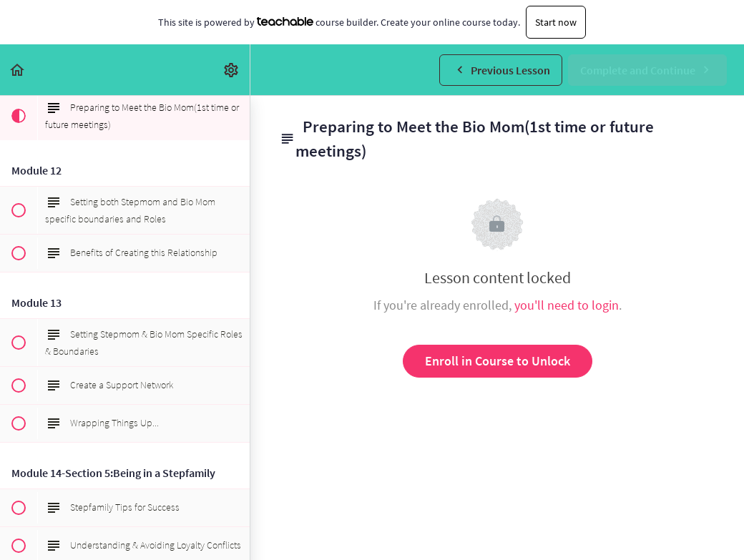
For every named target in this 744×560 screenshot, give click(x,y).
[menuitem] (232, 70)
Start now (556, 22)
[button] (18, 70)
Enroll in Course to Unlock (498, 361)
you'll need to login (567, 305)
